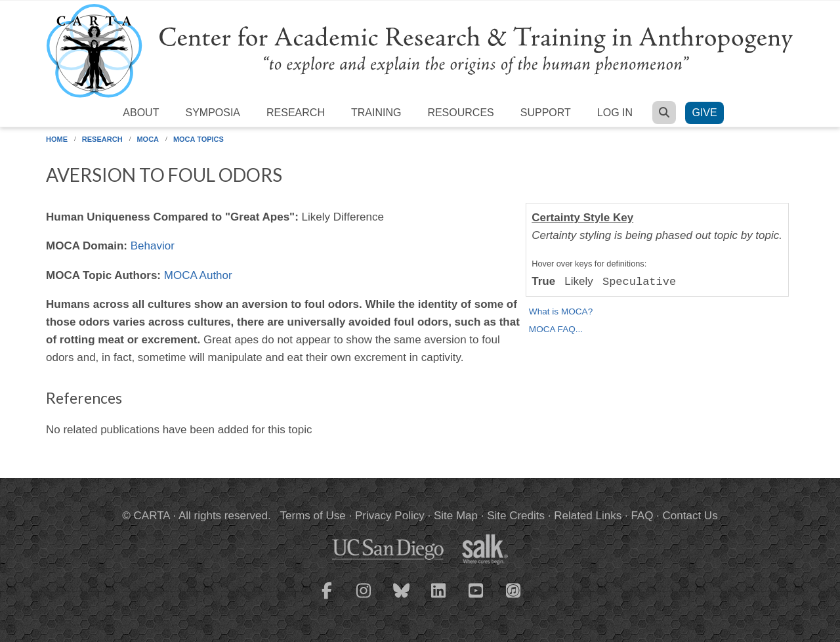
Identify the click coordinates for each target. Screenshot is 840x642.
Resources (460, 113)
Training (376, 113)
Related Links (588, 516)
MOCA (148, 139)
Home (57, 139)
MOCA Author (198, 275)
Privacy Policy (390, 516)
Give (704, 113)
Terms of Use (313, 516)
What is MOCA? (561, 311)
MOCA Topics (199, 139)
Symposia (213, 113)
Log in (615, 113)
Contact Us (690, 516)
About (141, 113)
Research (296, 113)
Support (546, 113)
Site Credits (516, 516)
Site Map (456, 516)
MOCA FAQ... (556, 329)
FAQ (642, 516)
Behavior (153, 246)
